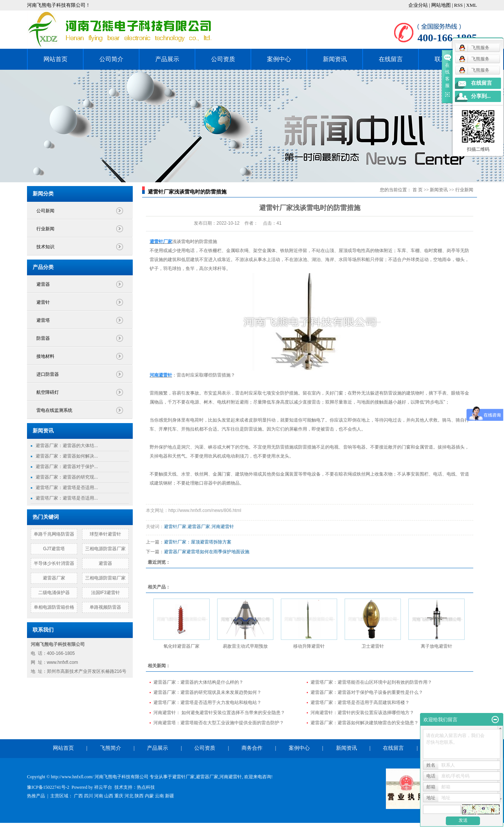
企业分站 (418, 5)
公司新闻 (45, 211)
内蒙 (149, 796)
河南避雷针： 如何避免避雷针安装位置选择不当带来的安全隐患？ (219, 713)
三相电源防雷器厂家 (105, 549)
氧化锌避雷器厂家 (181, 646)
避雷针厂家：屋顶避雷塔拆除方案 (198, 542)
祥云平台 (103, 787)
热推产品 (36, 796)
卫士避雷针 (373, 646)
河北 (129, 796)
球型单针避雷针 (105, 534)
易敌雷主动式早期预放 (245, 646)
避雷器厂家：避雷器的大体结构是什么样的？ (198, 682)
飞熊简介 (111, 748)
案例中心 (279, 59)
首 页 (418, 190)
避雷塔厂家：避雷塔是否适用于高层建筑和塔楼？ (360, 702)
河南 (99, 796)
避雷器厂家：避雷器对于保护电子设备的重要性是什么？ (367, 692)
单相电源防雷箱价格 (54, 607)
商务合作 (252, 748)
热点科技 (146, 787)
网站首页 (55, 59)
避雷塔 (43, 320)
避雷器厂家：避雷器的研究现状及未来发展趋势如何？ (207, 692)
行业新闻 (45, 229)
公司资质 (223, 59)
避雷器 (43, 284)
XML (472, 5)
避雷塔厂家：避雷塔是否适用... (67, 488)
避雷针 (43, 302)
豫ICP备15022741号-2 (48, 787)
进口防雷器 (48, 374)
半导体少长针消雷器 (54, 563)
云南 (159, 796)
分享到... (481, 96)
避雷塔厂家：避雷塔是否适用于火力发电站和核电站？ (207, 702)
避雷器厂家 (54, 578)
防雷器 (43, 338)
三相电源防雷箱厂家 (105, 578)
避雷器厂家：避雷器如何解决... (67, 456)
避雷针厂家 (175, 527)
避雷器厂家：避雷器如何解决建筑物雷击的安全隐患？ (364, 723)
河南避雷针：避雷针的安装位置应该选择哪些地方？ (362, 713)
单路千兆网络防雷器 (54, 534)
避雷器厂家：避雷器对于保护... (67, 467)
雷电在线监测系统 (54, 410)
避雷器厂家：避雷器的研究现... (67, 477)
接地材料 (45, 356)
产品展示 (167, 59)
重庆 (119, 796)
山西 (109, 796)
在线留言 (391, 59)
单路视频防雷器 (105, 607)
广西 (78, 796)
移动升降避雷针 (309, 646)
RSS (458, 5)
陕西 (139, 796)
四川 (88, 796)
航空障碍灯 (48, 392)
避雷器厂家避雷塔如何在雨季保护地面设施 (207, 552)
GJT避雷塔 (54, 549)
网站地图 (442, 5)
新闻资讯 (335, 59)
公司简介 (111, 59)
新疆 (169, 796)
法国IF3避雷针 (106, 593)
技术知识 (45, 247)
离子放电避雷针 (436, 646)
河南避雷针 (223, 527)
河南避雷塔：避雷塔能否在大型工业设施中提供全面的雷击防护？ (219, 723)
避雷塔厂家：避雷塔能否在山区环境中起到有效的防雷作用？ (371, 682)
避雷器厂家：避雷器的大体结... (67, 446)
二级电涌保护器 (54, 593)
